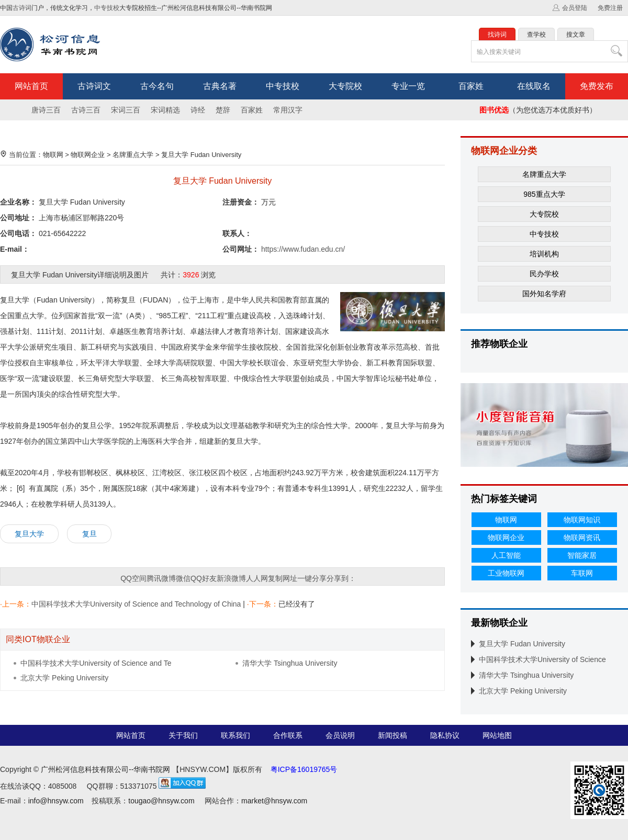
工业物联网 (506, 573)
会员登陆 (575, 8)
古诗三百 (86, 110)
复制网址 (283, 578)
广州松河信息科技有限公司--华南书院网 (105, 769)
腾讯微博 (161, 578)
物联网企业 (88, 155)
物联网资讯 (582, 537)
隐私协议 (445, 735)
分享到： (341, 578)
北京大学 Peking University (64, 678)
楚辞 (223, 110)
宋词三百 (126, 110)
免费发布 (597, 86)
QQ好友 (204, 578)
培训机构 (544, 254)
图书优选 (494, 110)
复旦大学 (29, 534)
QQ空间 (133, 578)
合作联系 (288, 735)
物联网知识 (582, 520)
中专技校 (107, 8)
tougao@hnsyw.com (161, 801)
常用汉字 (288, 110)
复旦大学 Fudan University (201, 155)
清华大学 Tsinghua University (290, 663)
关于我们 (183, 735)
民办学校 (544, 274)
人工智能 (506, 555)
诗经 (198, 110)
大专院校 (345, 86)
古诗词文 (94, 86)
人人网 (257, 578)
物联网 (53, 155)
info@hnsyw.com (56, 801)
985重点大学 (544, 194)
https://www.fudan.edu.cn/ (303, 249)
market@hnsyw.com (274, 801)
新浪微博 (231, 578)
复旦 (89, 534)
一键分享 (312, 578)
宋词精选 (165, 110)
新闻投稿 (392, 735)
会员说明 (340, 735)
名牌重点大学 (133, 155)
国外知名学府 (544, 294)
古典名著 (220, 86)
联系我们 (235, 735)
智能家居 (582, 555)
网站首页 (31, 86)
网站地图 (497, 735)
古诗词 (22, 8)
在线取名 (534, 86)
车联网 (582, 573)
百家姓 (471, 86)
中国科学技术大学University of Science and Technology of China (136, 604)
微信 (183, 578)
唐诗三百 (46, 110)
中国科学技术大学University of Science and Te (96, 663)
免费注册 (610, 8)
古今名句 (157, 86)
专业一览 (408, 86)
